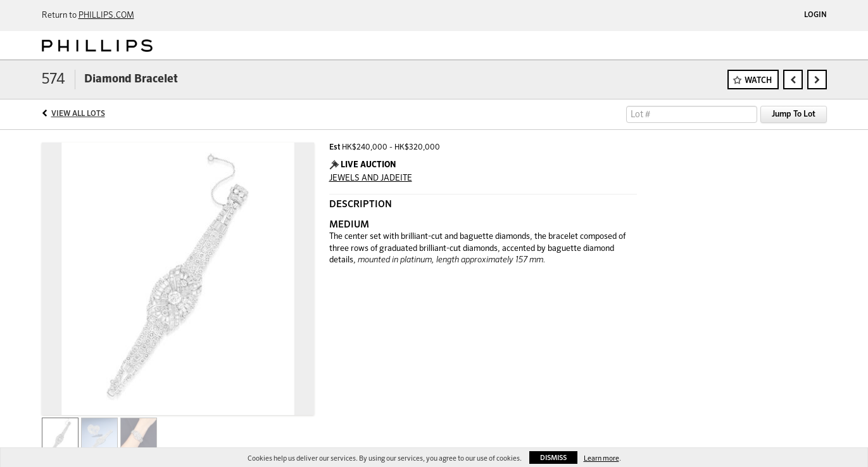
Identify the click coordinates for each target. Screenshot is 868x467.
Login (815, 15)
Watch (758, 81)
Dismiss (553, 458)
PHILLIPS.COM (106, 16)
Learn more (601, 458)
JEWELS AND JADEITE (371, 178)
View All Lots (78, 114)
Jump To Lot (794, 114)
